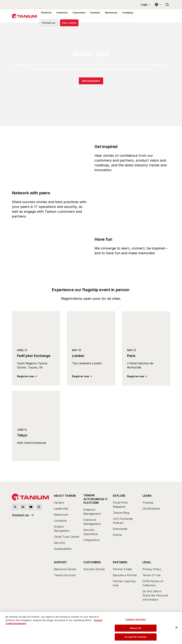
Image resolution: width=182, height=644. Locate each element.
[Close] (176, 628)
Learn (147, 496)
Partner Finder (123, 569)
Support (60, 562)
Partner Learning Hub (124, 583)
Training (148, 503)
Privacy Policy (152, 569)
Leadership (61, 509)
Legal (147, 562)
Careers (59, 503)
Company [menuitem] (123, 16)
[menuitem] (67, 523)
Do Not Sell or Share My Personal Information (155, 595)
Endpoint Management (92, 511)
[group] (91, 75)
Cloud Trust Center (67, 537)
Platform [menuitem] (46, 16)
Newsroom (61, 515)
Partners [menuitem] (92, 16)
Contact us (20, 515)
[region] (91, 628)
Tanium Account (65, 575)
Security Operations (91, 532)
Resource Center (65, 569)
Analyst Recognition (62, 529)
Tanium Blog (121, 513)
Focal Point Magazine (120, 505)
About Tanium (65, 496)
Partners (120, 562)
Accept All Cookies (136, 637)
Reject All (136, 628)
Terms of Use (151, 575)
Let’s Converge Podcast (123, 521)
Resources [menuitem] (107, 16)
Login (144, 5)
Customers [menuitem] (76, 16)
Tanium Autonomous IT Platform (96, 499)
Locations (60, 521)
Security (59, 543)
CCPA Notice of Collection (153, 583)
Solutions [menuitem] (60, 16)
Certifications (151, 509)
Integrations (92, 540)
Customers (92, 562)
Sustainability (63, 549)
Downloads (120, 529)
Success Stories (94, 569)
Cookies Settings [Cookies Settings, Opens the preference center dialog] (136, 619)
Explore (119, 496)
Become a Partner (125, 575)
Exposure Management (92, 522)
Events (117, 535)
